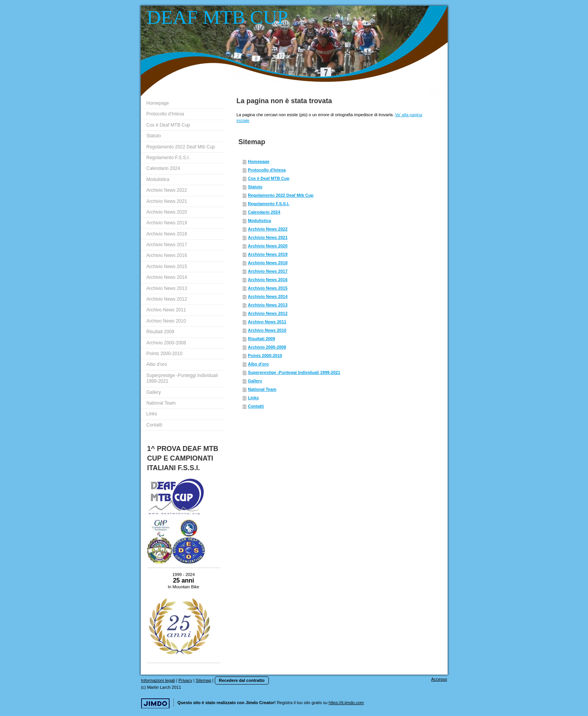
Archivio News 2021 (268, 237)
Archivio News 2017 (268, 271)
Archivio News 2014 (268, 296)
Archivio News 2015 (268, 288)
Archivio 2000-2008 (267, 347)
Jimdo (155, 704)
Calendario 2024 (264, 212)
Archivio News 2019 (268, 254)
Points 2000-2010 (265, 356)
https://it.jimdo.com (346, 703)
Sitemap (203, 680)
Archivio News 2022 (268, 229)
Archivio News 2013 (268, 305)
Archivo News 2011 (267, 322)
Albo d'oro (258, 364)
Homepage (259, 161)
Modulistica (259, 221)
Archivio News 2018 (268, 263)
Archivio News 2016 (268, 280)
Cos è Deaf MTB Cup (268, 178)
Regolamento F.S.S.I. (268, 204)
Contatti (256, 406)
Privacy (185, 680)
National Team (262, 389)
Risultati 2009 (261, 339)
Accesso (439, 679)
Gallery (255, 381)
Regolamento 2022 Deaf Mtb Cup (281, 195)
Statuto (255, 187)
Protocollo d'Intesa (267, 170)
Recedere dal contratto (242, 680)
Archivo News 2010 (267, 330)
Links (253, 398)
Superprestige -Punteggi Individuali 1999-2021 (294, 372)
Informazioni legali (158, 680)
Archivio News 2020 (268, 246)
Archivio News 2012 (268, 313)
